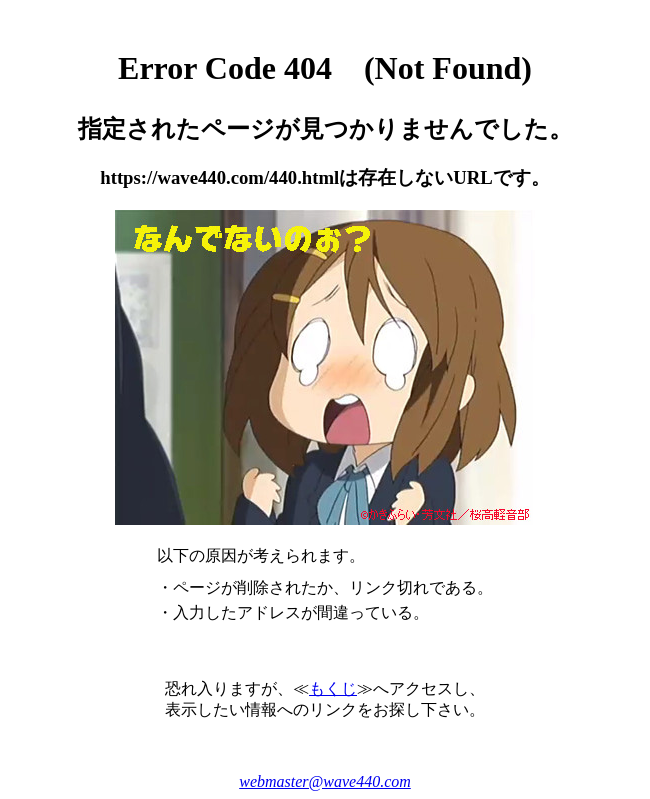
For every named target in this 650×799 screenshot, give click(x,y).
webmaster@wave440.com (325, 781)
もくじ (333, 688)
